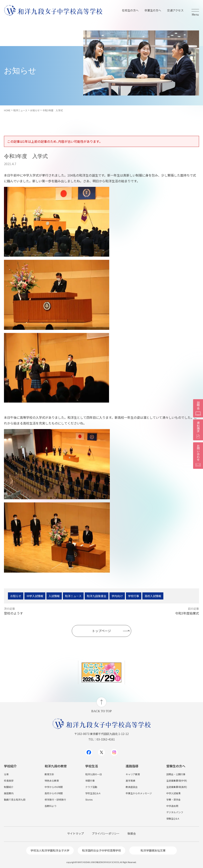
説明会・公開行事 (176, 774)
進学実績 (130, 781)
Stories (89, 799)
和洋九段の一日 (94, 774)
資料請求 (198, 430)
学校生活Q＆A (93, 793)
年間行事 (90, 781)
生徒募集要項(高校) (177, 787)
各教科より (51, 806)
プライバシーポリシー (106, 833)
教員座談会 (132, 787)
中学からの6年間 (54, 787)
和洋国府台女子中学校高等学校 (101, 850)
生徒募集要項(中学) (177, 781)
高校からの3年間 (54, 793)
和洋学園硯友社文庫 (153, 850)
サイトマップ (76, 833)
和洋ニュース (73, 596)
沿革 (6, 774)
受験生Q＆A (173, 818)
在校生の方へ (130, 10)
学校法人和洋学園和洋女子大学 (50, 850)
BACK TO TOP (102, 711)
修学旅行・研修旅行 (55, 799)
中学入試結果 (173, 793)
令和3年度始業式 (187, 613)
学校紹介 (10, 766)
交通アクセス (175, 10)
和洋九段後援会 (97, 596)
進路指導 (132, 766)
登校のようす (13, 613)
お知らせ (16, 596)
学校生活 (92, 766)
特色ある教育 (52, 781)
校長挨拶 (9, 781)
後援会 (132, 833)
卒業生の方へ (153, 10)
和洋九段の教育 (56, 766)
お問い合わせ (198, 456)
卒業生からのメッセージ (139, 793)
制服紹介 (9, 787)
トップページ (101, 631)
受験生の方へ (176, 766)
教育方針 (49, 774)
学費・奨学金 (173, 799)
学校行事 (134, 596)
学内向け (117, 596)
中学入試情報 (35, 596)
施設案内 (9, 793)
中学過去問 (172, 806)
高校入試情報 (153, 596)
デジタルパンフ (175, 812)
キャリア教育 (133, 774)
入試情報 (54, 596)
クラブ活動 (91, 787)
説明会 (198, 408)
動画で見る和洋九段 (15, 799)
